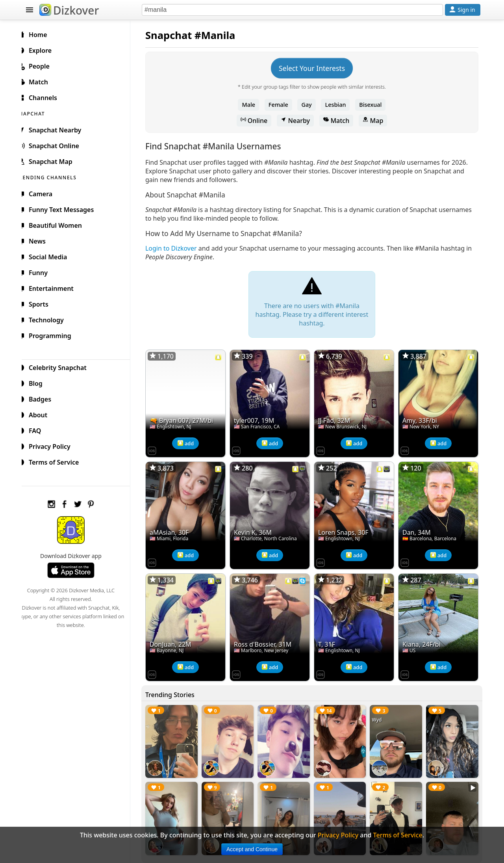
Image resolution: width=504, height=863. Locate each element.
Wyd (379, 715)
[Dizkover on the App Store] (158, 448)
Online (257, 121)
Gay (309, 105)
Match (339, 121)
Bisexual (373, 105)
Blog (40, 382)
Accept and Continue (252, 849)
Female (282, 105)
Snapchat (175, 35)
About (42, 414)
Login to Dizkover (177, 248)
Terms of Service (58, 461)
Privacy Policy (54, 445)
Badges (44, 398)
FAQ (39, 430)
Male (252, 105)
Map (376, 121)
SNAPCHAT (40, 113)
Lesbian (339, 105)
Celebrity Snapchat (62, 366)
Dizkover (69, 10)
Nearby (298, 121)
